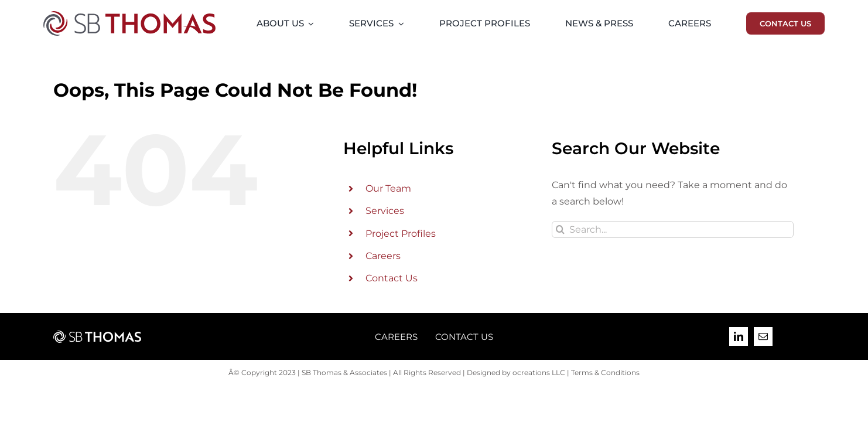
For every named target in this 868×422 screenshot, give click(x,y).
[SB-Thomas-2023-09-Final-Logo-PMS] (129, 16)
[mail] (763, 336)
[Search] (560, 229)
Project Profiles (401, 234)
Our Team (388, 188)
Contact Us (392, 278)
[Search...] (673, 229)
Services (385, 211)
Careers (383, 256)
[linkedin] (739, 336)
